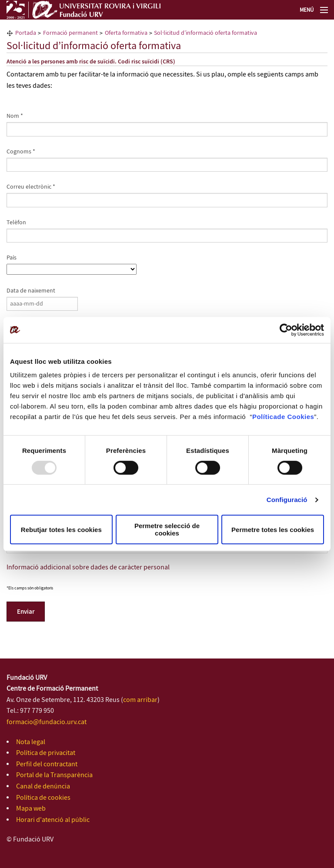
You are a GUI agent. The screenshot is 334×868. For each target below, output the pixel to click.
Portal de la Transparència (54, 775)
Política (265, 417)
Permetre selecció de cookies (167, 529)
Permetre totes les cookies (273, 530)
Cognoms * (21, 152)
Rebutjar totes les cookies (61, 530)
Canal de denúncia (43, 787)
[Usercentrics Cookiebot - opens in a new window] (286, 330)
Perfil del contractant (47, 764)
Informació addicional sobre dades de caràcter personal (88, 567)
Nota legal (31, 742)
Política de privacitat (46, 753)
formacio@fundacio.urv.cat (47, 722)
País (12, 258)
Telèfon (16, 223)
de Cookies (296, 417)
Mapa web (31, 809)
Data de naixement (31, 291)
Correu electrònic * (31, 187)
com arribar (140, 700)
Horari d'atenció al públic (53, 820)
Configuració (287, 500)
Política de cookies (43, 798)
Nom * (15, 116)
